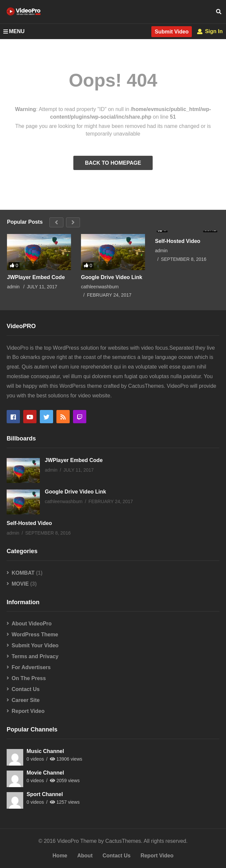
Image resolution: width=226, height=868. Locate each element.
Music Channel (45, 751)
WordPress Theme (35, 635)
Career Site (26, 700)
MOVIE (20, 584)
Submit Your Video (35, 645)
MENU (14, 31)
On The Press (29, 678)
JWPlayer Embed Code (36, 277)
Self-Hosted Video (178, 241)
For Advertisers (31, 667)
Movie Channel (45, 773)
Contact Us (26, 689)
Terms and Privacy (35, 656)
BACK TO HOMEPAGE (113, 163)
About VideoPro (32, 624)
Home (60, 856)
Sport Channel (45, 794)
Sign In (210, 31)
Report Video (28, 711)
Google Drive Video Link (112, 277)
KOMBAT (23, 573)
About (85, 856)
